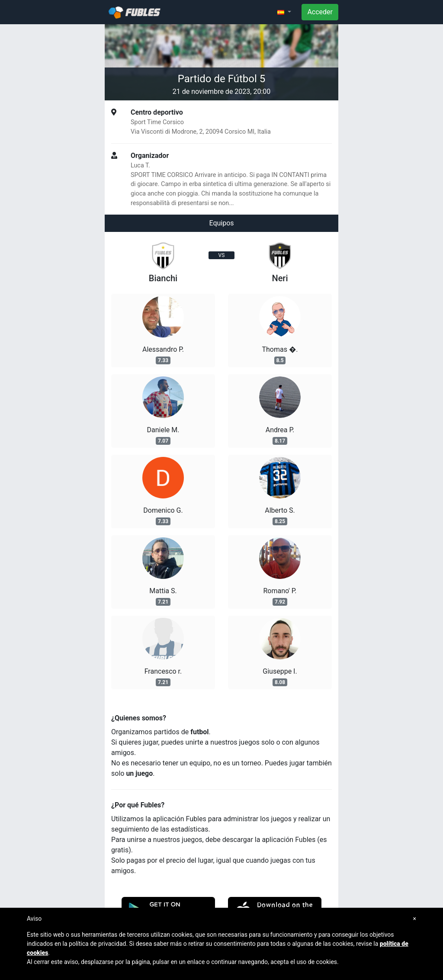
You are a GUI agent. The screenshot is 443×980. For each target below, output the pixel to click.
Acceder (320, 12)
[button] (284, 12)
